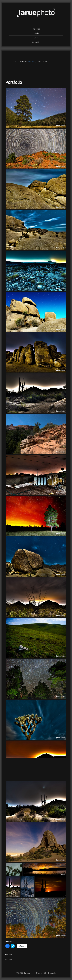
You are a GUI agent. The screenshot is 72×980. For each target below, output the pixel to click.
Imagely (52, 973)
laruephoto (36, 13)
